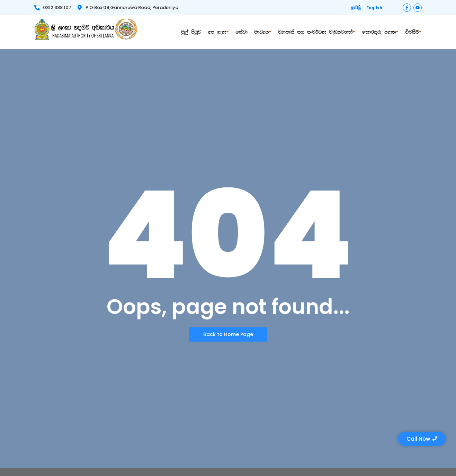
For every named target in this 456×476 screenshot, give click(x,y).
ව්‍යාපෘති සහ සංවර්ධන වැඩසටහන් (317, 32)
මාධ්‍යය (263, 32)
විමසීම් (413, 32)
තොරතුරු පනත (380, 32)
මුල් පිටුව (191, 32)
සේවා (242, 32)
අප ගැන (218, 32)
